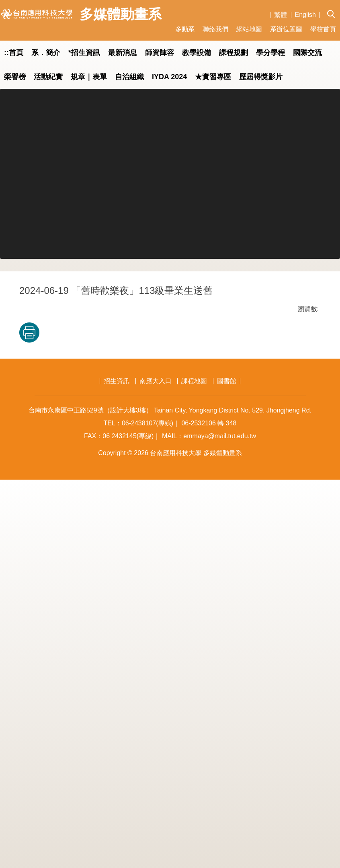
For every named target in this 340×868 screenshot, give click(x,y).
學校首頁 (323, 29)
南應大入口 (156, 769)
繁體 (281, 15)
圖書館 (227, 769)
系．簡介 (46, 53)
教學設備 (197, 53)
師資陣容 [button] (160, 53)
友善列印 (103, 704)
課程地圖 (194, 769)
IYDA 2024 (169, 77)
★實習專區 (213, 77)
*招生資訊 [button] (84, 53)
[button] (334, 8)
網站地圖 (249, 29)
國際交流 (307, 53)
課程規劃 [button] (233, 53)
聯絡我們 (215, 29)
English (305, 15)
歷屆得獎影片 (261, 77)
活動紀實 (48, 77)
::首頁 (14, 53)
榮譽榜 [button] (15, 77)
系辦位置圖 (286, 29)
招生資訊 (117, 769)
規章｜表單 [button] (89, 77)
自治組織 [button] (129, 77)
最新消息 (123, 53)
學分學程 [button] (270, 53)
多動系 (185, 29)
